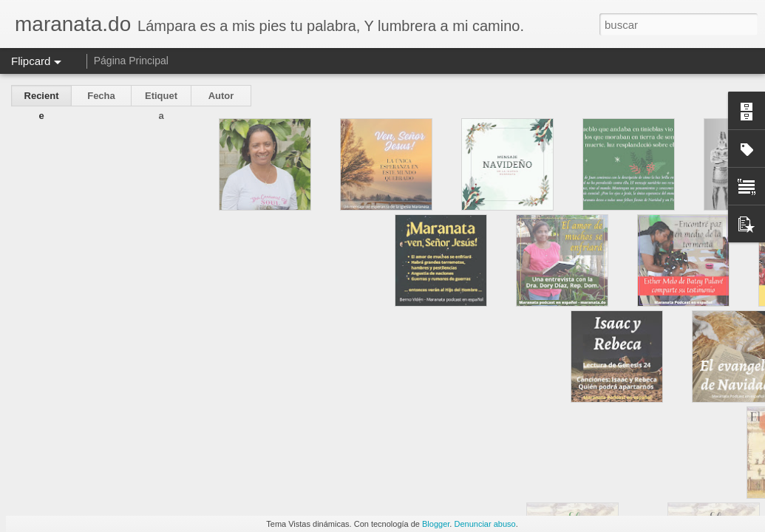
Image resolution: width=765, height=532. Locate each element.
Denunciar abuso (484, 524)
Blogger (436, 524)
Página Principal (131, 61)
